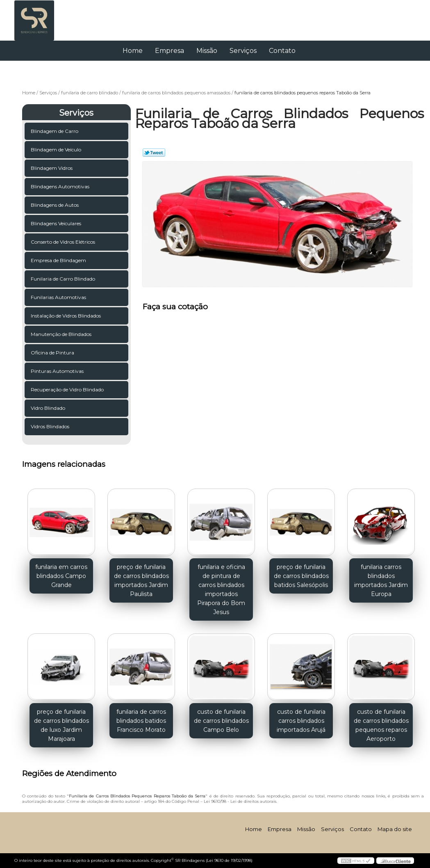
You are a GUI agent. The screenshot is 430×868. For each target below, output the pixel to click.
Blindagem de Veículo (57, 150)
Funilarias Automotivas (59, 297)
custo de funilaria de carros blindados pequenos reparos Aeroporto (381, 725)
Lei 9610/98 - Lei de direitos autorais (240, 801)
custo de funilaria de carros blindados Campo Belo (221, 721)
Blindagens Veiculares (57, 223)
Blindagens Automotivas (61, 186)
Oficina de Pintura (53, 353)
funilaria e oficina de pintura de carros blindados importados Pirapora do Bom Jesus (221, 589)
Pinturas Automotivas (58, 371)
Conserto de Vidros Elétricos (64, 242)
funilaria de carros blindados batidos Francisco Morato (141, 721)
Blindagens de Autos (55, 205)
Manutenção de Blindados (62, 334)
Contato (282, 51)
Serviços (243, 51)
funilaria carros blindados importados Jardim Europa (381, 580)
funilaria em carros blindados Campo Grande (61, 576)
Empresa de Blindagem (59, 260)
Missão (207, 51)
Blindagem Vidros (52, 168)
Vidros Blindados (51, 426)
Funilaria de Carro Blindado (64, 279)
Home (133, 51)
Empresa (169, 51)
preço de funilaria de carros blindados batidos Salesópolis (301, 576)
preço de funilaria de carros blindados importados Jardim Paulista (141, 580)
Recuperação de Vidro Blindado (68, 389)
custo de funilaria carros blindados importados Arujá (301, 721)
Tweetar (154, 153)
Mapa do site (395, 829)
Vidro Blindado (49, 408)
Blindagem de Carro (55, 131)
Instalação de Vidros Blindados (66, 316)
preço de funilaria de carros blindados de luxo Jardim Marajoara (61, 725)
